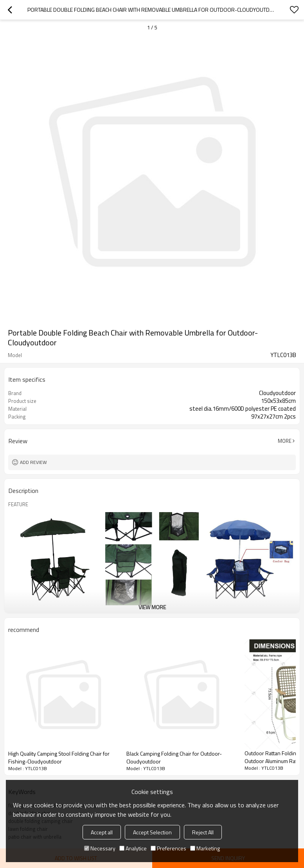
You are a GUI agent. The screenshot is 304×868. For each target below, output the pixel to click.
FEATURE (18, 504)
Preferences (168, 848)
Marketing (205, 848)
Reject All (203, 832)
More (285, 441)
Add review (33, 462)
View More (152, 607)
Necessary (100, 848)
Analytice (133, 848)
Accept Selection (152, 832)
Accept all (102, 832)
